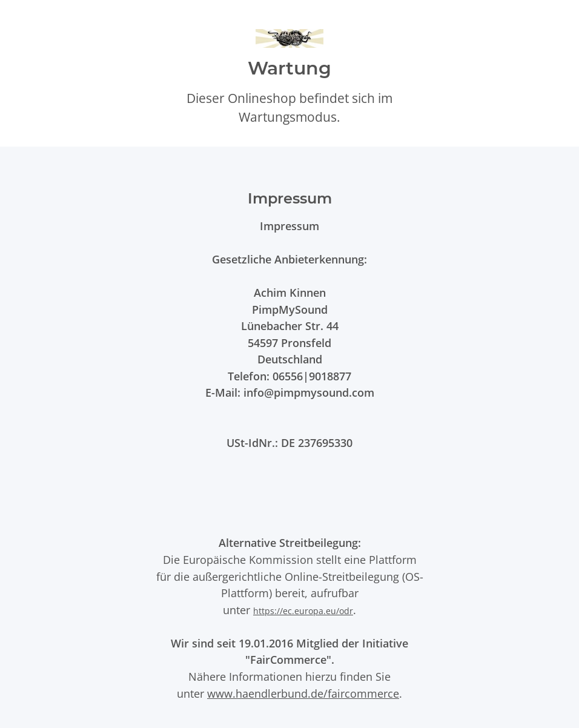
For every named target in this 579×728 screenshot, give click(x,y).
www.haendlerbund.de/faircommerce (303, 693)
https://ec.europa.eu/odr (303, 611)
